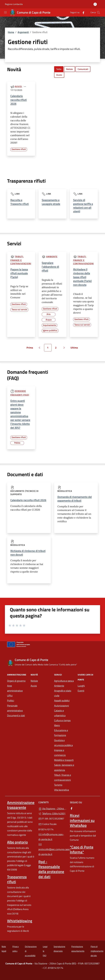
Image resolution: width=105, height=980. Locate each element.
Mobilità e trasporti (64, 760)
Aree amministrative (15, 688)
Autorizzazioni (62, 706)
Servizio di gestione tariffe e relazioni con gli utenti (83, 206)
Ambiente (52, 257)
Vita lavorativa (62, 790)
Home (11, 32)
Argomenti (23, 32)
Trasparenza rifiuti (17, 879)
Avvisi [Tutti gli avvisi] (18, 86)
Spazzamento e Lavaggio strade (51, 202)
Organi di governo (16, 681)
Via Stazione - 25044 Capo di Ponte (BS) (52, 808)
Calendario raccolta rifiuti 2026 (19, 100)
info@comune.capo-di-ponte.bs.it (51, 837)
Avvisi (59, 75)
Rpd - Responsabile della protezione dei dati (51, 869)
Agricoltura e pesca (64, 681)
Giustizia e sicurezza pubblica (63, 743)
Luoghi (81, 686)
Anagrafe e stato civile (63, 693)
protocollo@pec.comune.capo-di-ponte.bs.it (52, 849)
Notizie (69, 69)
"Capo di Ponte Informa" (82, 849)
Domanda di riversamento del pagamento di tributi (75, 499)
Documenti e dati (16, 715)
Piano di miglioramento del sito (97, 951)
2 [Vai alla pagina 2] (57, 349)
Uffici (10, 696)
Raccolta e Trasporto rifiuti (20, 202)
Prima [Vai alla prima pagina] (31, 349)
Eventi (81, 691)
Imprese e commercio (60, 753)
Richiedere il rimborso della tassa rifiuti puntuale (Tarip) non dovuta (82, 277)
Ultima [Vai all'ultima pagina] (75, 349)
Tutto (59, 69)
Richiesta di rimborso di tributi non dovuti (28, 553)
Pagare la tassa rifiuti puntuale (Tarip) (19, 273)
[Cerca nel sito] (98, 12)
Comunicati (83, 69)
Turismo (58, 785)
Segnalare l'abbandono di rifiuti (50, 267)
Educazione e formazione (61, 733)
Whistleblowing (20, 921)
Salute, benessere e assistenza (64, 767)
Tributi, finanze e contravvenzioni (21, 260)
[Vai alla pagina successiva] (64, 348)
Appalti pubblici (62, 701)
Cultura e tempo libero (62, 723)
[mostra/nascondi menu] (5, 12)
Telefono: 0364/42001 (52, 813)
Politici (11, 701)
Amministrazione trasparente (21, 805)
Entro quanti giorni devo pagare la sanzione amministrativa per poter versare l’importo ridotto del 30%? (20, 414)
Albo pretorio (17, 842)
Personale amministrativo (15, 708)
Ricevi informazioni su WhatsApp (82, 820)
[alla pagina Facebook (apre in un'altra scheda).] (82, 12)
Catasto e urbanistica (60, 713)
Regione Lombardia (14, 4)
